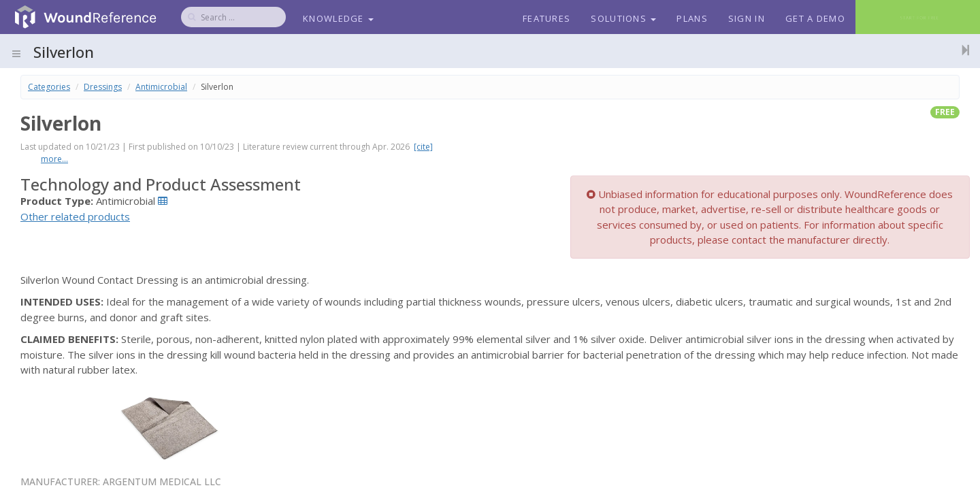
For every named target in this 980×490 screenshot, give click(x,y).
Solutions (623, 18)
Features (546, 18)
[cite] (423, 147)
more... (54, 159)
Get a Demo (815, 18)
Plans (692, 18)
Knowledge (338, 18)
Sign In (747, 18)
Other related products (75, 216)
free (945, 112)
